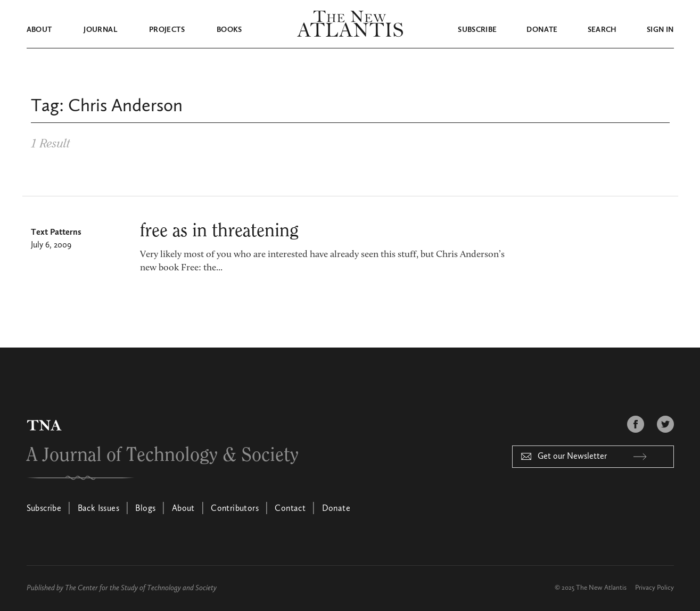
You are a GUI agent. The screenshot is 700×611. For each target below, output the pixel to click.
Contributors (235, 509)
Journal (100, 30)
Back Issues (98, 509)
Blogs (145, 509)
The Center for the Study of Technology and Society (141, 588)
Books (229, 30)
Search (602, 30)
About (39, 30)
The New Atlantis (601, 588)
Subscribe (477, 30)
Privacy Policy (654, 588)
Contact (290, 509)
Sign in (660, 30)
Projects (167, 30)
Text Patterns (56, 233)
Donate (542, 30)
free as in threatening (219, 231)
